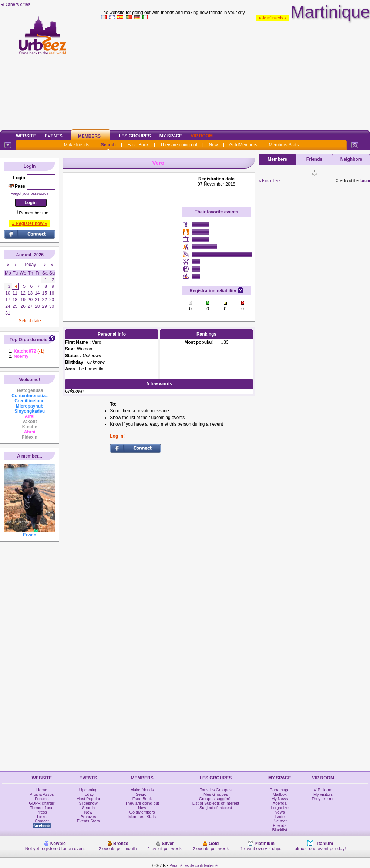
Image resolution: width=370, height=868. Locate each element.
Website (26, 136)
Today (88, 794)
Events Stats (88, 821)
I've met (280, 821)
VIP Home (323, 790)
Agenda (280, 803)
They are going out (179, 145)
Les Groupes (135, 136)
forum (365, 181)
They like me (323, 799)
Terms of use (42, 808)
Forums (42, 799)
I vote (280, 817)
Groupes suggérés (216, 799)
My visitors (323, 794)
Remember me (33, 213)
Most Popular (88, 799)
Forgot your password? (30, 194)
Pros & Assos (42, 794)
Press (42, 812)
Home (42, 790)
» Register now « (29, 223)
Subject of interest (216, 808)
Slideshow (88, 803)
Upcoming (88, 790)
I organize (280, 808)
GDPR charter (42, 803)
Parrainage (280, 790)
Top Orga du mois (28, 340)
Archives (88, 817)
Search (108, 145)
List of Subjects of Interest (216, 803)
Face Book (138, 145)
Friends (314, 159)
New (213, 145)
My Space (171, 136)
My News (280, 799)
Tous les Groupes (216, 790)
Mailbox (280, 794)
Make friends (77, 145)
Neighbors (351, 159)
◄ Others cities (15, 4)
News (280, 812)
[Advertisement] (235, 74)
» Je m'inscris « (273, 18)
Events (54, 136)
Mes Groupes (216, 794)
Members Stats (284, 145)
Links (42, 817)
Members (89, 136)
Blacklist (280, 830)
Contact (42, 821)
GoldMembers (243, 145)
